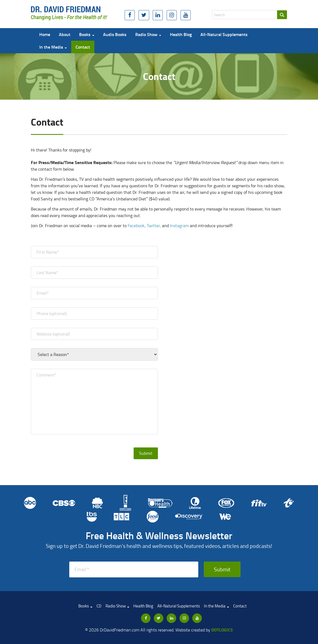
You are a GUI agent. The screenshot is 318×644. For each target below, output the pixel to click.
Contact (83, 47)
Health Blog (181, 34)
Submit (222, 569)
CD (99, 606)
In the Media (53, 47)
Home (45, 34)
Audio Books (115, 34)
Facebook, (137, 225)
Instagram (179, 225)
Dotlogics (222, 630)
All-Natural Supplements (224, 34)
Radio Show (148, 34)
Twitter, (154, 225)
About (65, 34)
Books (87, 34)
